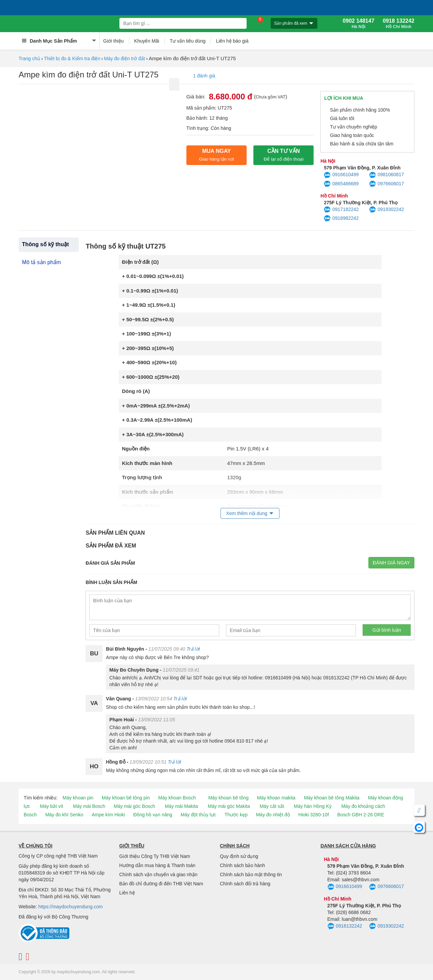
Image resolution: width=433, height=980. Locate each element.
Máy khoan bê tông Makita (332, 798)
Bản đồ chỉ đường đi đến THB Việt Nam (161, 884)
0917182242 (341, 210)
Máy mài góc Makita (229, 806)
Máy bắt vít (52, 806)
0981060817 (386, 175)
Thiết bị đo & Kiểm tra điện (72, 59)
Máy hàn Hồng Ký (313, 806)
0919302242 (386, 210)
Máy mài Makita (181, 806)
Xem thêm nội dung (247, 513)
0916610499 (341, 175)
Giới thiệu (113, 41)
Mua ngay (216, 155)
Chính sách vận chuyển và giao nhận (158, 874)
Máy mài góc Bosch (134, 806)
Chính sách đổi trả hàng (245, 884)
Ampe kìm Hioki (108, 815)
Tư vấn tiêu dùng (188, 41)
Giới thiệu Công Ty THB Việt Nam (155, 856)
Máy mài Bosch (89, 806)
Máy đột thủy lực (198, 815)
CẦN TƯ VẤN (283, 155)
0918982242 (341, 218)
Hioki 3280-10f (314, 815)
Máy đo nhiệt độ (273, 815)
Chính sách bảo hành (242, 865)
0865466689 (341, 184)
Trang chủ (29, 59)
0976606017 (386, 184)
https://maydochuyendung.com (71, 907)
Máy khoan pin (78, 798)
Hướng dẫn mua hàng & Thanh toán (157, 865)
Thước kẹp (236, 815)
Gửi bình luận (387, 630)
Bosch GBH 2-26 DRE (361, 815)
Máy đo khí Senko (64, 815)
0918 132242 (399, 24)
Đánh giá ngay (391, 563)
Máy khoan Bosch (177, 798)
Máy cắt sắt (272, 806)
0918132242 (345, 926)
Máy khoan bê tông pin (126, 798)
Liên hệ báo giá (232, 41)
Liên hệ (127, 893)
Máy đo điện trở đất (124, 59)
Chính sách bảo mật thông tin (251, 874)
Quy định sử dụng (239, 856)
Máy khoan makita (276, 798)
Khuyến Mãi (147, 41)
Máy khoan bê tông (229, 798)
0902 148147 (358, 24)
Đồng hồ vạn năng (153, 815)
